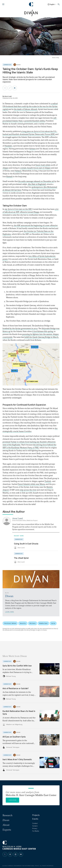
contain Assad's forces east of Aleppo (35, 168)
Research (7, 815)
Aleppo (6, 168)
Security (23, 623)
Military (33, 623)
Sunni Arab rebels (43, 165)
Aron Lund (8, 96)
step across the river (28, 490)
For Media (36, 831)
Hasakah (8, 146)
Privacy (35, 828)
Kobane (32, 149)
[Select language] (52, 4)
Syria (53, 623)
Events (35, 819)
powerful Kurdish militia (35, 121)
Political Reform (10, 623)
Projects (36, 815)
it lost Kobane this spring (43, 331)
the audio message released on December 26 (36, 181)
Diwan (18, 65)
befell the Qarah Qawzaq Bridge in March (41, 337)
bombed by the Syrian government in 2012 (20, 328)
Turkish (48, 481)
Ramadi (9, 176)
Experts (7, 830)
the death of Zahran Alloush (26, 109)
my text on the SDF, (18, 209)
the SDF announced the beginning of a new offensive (36, 225)
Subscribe (13, 800)
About (6, 825)
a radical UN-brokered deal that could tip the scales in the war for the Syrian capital (30, 106)
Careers (35, 826)
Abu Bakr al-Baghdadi (37, 184)
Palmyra (18, 171)
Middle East (43, 623)
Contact (35, 823)
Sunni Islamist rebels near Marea (31, 484)
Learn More (10, 612)
